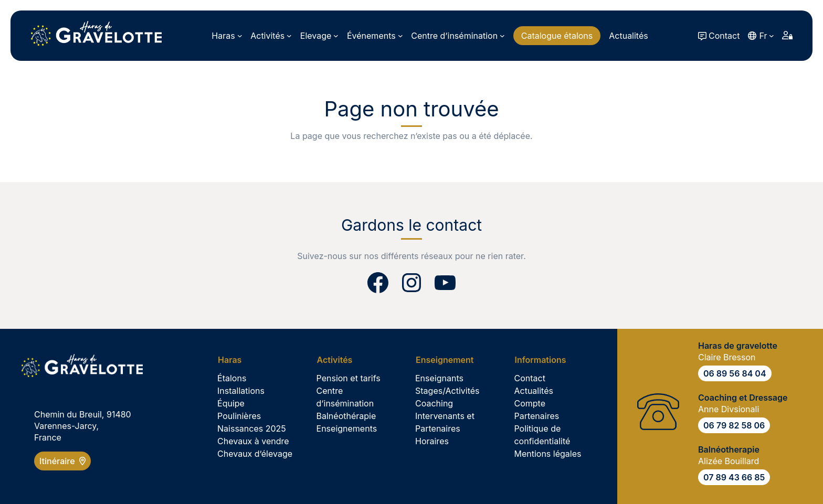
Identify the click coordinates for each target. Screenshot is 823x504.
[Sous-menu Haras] (227, 36)
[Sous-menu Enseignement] (448, 360)
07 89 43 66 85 (734, 477)
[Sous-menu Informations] (544, 360)
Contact (724, 36)
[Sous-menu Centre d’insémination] (458, 36)
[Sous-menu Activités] (271, 36)
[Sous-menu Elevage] (319, 36)
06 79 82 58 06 (734, 425)
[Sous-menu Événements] (375, 36)
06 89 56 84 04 (735, 373)
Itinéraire (62, 461)
